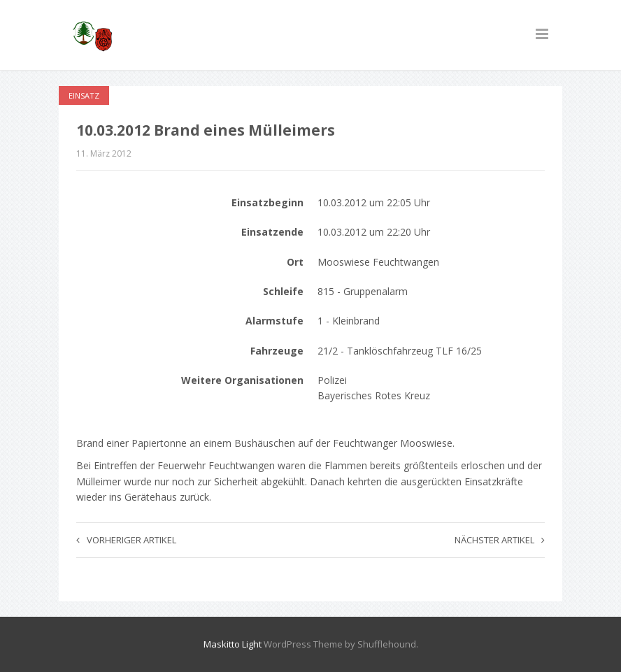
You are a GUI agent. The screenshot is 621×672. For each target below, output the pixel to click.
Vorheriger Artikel (126, 540)
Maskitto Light (233, 644)
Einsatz (84, 95)
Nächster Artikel (500, 540)
